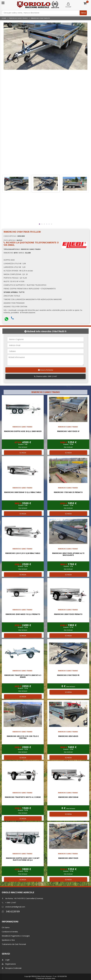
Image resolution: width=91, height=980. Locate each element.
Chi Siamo (6, 927)
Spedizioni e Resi (8, 940)
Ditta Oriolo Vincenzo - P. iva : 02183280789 (52, 976)
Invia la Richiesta (46, 370)
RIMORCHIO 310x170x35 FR (68, 675)
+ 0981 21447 (9, 903)
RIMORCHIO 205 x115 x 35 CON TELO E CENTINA (23, 737)
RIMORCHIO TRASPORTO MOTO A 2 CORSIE (23, 797)
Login (6, 960)
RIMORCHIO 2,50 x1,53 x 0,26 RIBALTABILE (23, 553)
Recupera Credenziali (12, 968)
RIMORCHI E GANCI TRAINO (18, 18)
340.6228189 (11, 911)
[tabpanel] (46, 184)
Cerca (83, 13)
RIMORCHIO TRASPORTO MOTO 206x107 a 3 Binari (23, 676)
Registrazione (9, 964)
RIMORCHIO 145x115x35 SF (68, 431)
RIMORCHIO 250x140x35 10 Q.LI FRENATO (23, 614)
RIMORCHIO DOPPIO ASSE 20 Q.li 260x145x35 (23, 431)
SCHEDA (23, 453)
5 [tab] (49, 224)
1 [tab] (40, 224)
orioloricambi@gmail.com (13, 907)
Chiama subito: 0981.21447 (45, 376)
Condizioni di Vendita (10, 932)
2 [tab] (42, 224)
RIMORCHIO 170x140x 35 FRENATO (68, 492)
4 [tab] (47, 224)
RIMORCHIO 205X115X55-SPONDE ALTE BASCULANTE (68, 554)
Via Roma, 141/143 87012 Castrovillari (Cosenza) (22, 898)
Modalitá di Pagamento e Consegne (16, 936)
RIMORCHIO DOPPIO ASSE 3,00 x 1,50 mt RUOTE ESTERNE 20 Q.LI (23, 859)
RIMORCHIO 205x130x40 (68, 797)
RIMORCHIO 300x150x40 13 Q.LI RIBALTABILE (23, 492)
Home (4, 18)
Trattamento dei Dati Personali (14, 944)
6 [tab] (51, 224)
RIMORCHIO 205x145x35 (68, 736)
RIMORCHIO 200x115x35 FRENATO (68, 614)
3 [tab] (44, 224)
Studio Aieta (51, 978)
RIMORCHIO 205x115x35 (68, 858)
